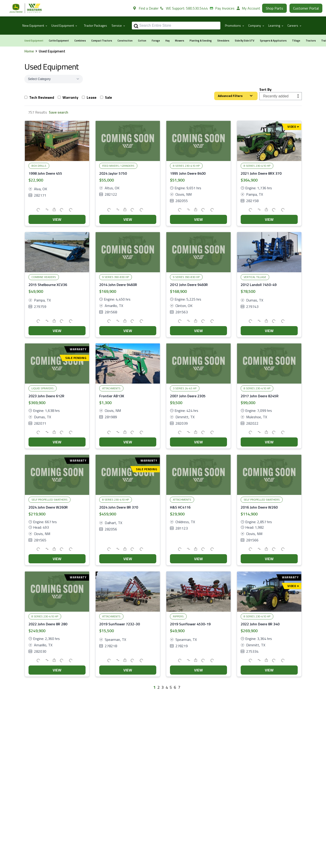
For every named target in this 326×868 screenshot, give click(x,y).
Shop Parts (274, 8)
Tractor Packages (95, 25)
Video (293, 127)
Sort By (265, 89)
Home (29, 51)
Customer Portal (306, 8)
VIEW (57, 219)
